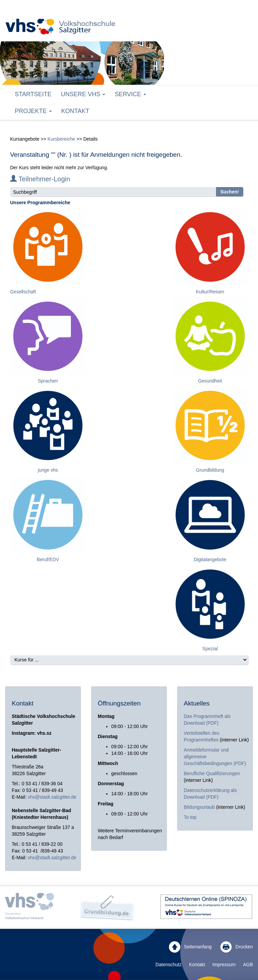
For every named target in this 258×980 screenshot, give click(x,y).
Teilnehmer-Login (40, 179)
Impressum (224, 965)
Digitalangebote (210, 559)
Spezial (210, 649)
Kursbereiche (61, 139)
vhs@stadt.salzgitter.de (52, 797)
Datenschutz (169, 965)
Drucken (237, 947)
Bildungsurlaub (199, 807)
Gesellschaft (23, 292)
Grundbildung (210, 470)
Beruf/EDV (48, 559)
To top (190, 817)
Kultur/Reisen (210, 292)
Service (130, 94)
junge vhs (48, 470)
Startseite (33, 94)
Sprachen (48, 381)
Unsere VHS (83, 94)
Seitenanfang (190, 947)
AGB (248, 965)
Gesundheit (210, 381)
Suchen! (230, 192)
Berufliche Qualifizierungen (212, 773)
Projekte (33, 111)
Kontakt (75, 111)
